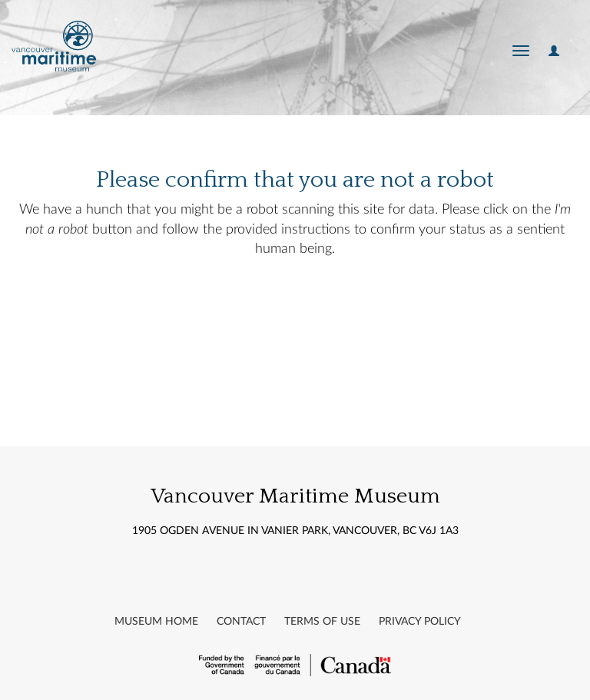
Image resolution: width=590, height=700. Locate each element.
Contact (241, 622)
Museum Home (156, 622)
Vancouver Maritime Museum (295, 496)
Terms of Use (322, 622)
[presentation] (329, 320)
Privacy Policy (420, 622)
